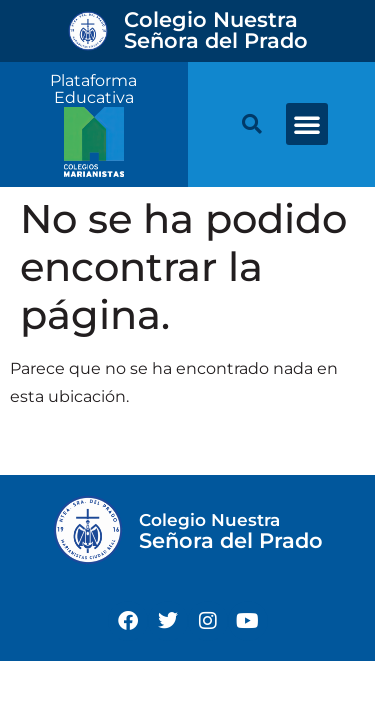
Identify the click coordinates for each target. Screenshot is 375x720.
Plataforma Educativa (93, 89)
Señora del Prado (216, 30)
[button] (307, 124)
